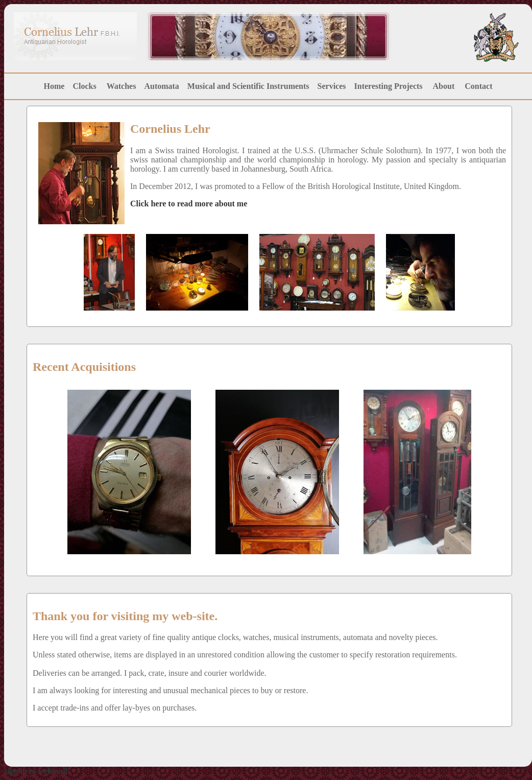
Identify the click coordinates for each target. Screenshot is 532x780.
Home (54, 86)
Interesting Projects (390, 86)
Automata (161, 86)
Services (332, 86)
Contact (478, 86)
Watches (122, 86)
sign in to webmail (36, 771)
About (444, 86)
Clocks (84, 86)
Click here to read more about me (189, 204)
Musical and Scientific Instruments (248, 86)
